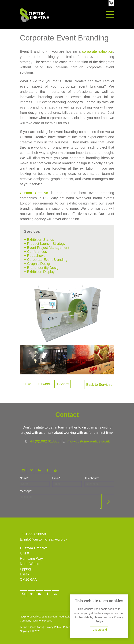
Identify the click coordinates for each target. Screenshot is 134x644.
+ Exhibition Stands (39, 240)
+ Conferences (36, 252)
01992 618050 (35, 534)
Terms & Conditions (31, 627)
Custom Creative (34, 193)
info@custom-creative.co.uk (88, 441)
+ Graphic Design (38, 264)
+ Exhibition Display (39, 272)
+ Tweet (44, 384)
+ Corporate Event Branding (46, 260)
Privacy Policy (53, 627)
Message (26, 491)
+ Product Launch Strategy (45, 244)
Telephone (92, 478)
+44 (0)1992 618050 (44, 441)
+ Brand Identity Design (42, 268)
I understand (99, 630)
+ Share (63, 384)
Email (56, 478)
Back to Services (99, 385)
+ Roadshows (35, 256)
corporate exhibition (98, 51)
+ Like (27, 384)
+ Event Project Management (47, 248)
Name (24, 478)
